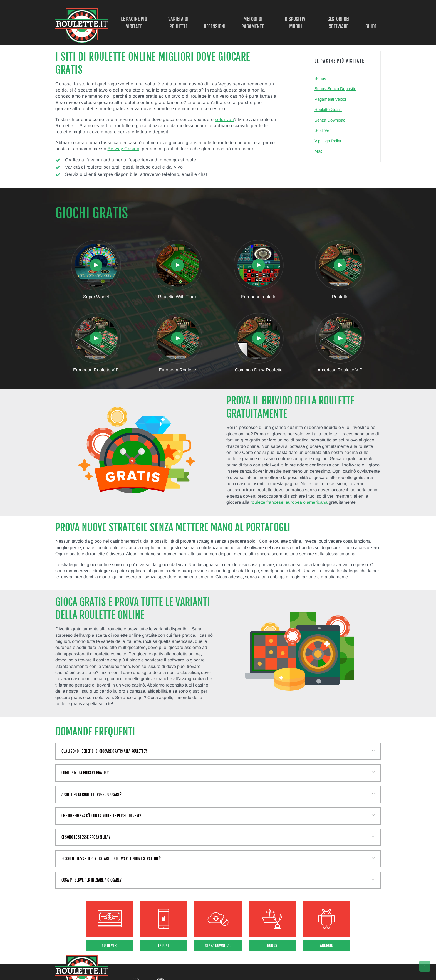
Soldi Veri (323, 130)
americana (317, 502)
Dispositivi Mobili (296, 23)
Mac (319, 151)
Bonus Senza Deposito (335, 89)
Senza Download (330, 120)
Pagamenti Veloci (330, 99)
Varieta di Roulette (178, 23)
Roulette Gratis (328, 109)
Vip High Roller (328, 141)
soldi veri (225, 119)
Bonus (320, 78)
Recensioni (215, 26)
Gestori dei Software (338, 23)
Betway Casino (124, 149)
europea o (296, 502)
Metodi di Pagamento (253, 23)
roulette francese (267, 502)
